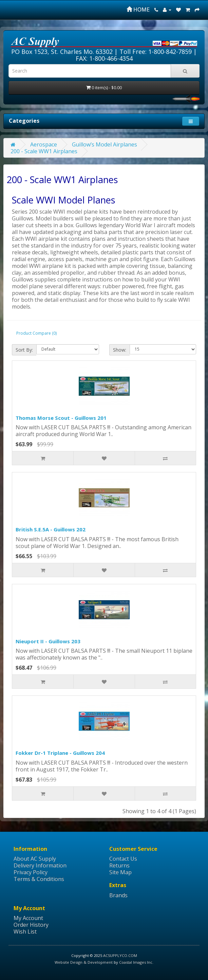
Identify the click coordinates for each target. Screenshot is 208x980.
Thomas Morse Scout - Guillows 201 (61, 418)
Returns (119, 865)
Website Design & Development (84, 962)
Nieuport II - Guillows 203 (48, 641)
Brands (118, 895)
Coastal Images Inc (136, 962)
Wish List (25, 932)
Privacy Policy (31, 872)
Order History (31, 925)
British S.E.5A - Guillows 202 (51, 529)
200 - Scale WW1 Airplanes (44, 151)
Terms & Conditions (39, 879)
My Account (28, 918)
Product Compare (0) (36, 333)
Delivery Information (40, 865)
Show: (120, 350)
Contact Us (123, 859)
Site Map (120, 872)
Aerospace (44, 144)
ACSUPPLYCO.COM (120, 955)
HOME (138, 9)
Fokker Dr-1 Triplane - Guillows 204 (60, 753)
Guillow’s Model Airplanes (105, 144)
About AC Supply (35, 859)
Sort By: (24, 350)
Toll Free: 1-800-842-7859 (156, 52)
